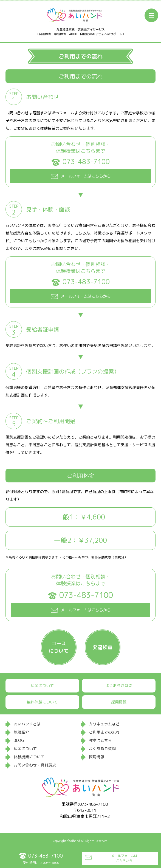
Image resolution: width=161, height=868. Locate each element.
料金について (42, 685)
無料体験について (42, 702)
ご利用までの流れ (104, 732)
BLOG (19, 740)
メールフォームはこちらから (124, 858)
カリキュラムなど (104, 724)
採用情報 (119, 702)
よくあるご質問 (119, 685)
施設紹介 (21, 732)
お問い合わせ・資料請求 (35, 765)
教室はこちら (100, 740)
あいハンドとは (27, 724)
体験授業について (29, 757)
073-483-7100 (86, 162)
